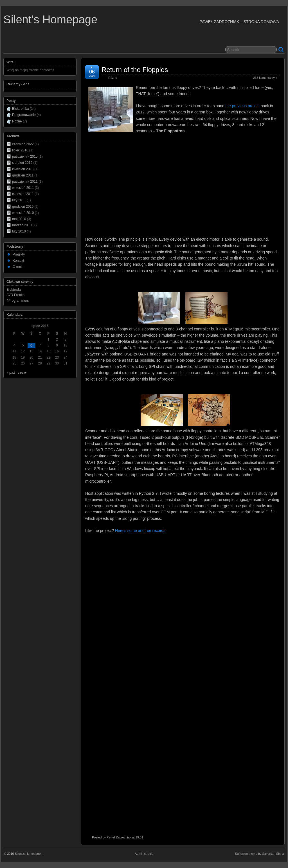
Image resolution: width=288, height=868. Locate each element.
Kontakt (18, 261)
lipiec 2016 (20, 150)
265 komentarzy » (265, 78)
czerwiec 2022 (23, 144)
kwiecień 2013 (23, 169)
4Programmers (18, 301)
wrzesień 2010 (23, 213)
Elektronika (20, 109)
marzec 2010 (22, 225)
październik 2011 (25, 182)
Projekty (19, 254)
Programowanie (24, 115)
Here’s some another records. (141, 531)
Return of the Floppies (135, 70)
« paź (11, 373)
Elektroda (14, 290)
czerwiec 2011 (23, 194)
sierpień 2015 (22, 163)
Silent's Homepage (50, 19)
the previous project (242, 106)
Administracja (144, 854)
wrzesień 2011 (23, 188)
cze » (22, 373)
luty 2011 (19, 200)
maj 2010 (19, 219)
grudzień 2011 (23, 175)
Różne (113, 78)
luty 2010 (19, 231)
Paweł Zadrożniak (119, 837)
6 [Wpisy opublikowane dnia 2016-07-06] (31, 345)
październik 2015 (25, 156)
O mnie (18, 267)
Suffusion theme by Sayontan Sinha (259, 854)
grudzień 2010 (23, 207)
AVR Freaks (15, 295)
